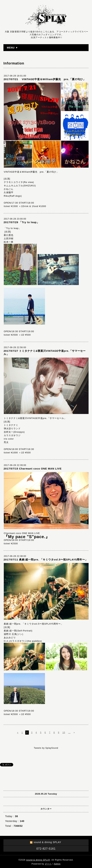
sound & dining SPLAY (38, 860)
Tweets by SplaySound (46, 748)
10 (64, 733)
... (69, 733)
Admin (57, 864)
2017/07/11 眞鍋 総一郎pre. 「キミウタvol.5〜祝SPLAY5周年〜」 (46, 559)
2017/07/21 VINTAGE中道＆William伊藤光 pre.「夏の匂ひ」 (45, 79)
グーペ (48, 864)
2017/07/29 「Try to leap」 (21, 222)
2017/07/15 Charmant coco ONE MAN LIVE (34, 469)
